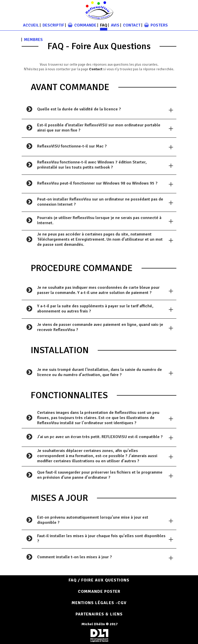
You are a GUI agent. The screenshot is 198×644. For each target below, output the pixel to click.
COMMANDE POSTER (99, 591)
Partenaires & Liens (99, 614)
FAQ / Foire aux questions (99, 580)
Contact (96, 69)
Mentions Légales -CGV (99, 603)
